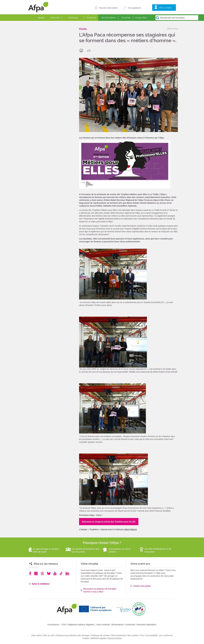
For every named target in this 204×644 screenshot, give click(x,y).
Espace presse (115, 638)
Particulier (55, 18)
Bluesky (49, 573)
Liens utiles (36, 635)
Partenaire (73, 18)
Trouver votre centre (108, 8)
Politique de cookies (100, 635)
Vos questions (134, 8)
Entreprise (91, 18)
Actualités (126, 18)
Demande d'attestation (146, 625)
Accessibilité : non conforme (159, 635)
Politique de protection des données (73, 635)
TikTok (61, 573)
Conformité (130, 625)
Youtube (55, 573)
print (82, 50)
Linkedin (67, 573)
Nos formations (108, 18)
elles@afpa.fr (131, 529)
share (90, 50)
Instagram (36, 573)
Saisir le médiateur (41, 584)
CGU (142, 635)
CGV (64, 625)
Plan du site (49, 635)
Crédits (86, 638)
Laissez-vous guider (142, 586)
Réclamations (118, 625)
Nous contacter (103, 625)
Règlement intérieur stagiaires (81, 625)
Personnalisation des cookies (125, 635)
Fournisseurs (53, 625)
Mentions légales (98, 638)
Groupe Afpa (141, 18)
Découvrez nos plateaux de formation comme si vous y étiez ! (100, 590)
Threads (42, 573)
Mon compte (165, 8)
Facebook (30, 573)
